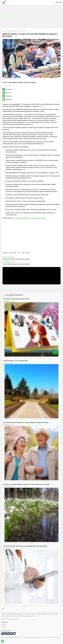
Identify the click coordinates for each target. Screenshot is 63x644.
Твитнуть (8, 93)
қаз (57, 2)
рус (60, 2)
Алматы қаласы (13, 253)
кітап (19, 253)
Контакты (4, 626)
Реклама (4, 628)
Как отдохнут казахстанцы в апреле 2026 (16, 299)
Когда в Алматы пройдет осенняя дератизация (16, 264)
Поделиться (9, 89)
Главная (4, 31)
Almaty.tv (41, 106)
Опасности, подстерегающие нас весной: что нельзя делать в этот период (26, 484)
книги (23, 253)
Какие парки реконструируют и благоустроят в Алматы (29, 218)
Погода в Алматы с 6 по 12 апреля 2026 (15, 361)
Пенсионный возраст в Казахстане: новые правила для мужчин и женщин (26, 423)
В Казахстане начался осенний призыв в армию (16, 259)
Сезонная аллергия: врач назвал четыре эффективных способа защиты (25, 546)
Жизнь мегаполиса (12, 31)
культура (28, 253)
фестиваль (5, 253)
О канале (4, 624)
